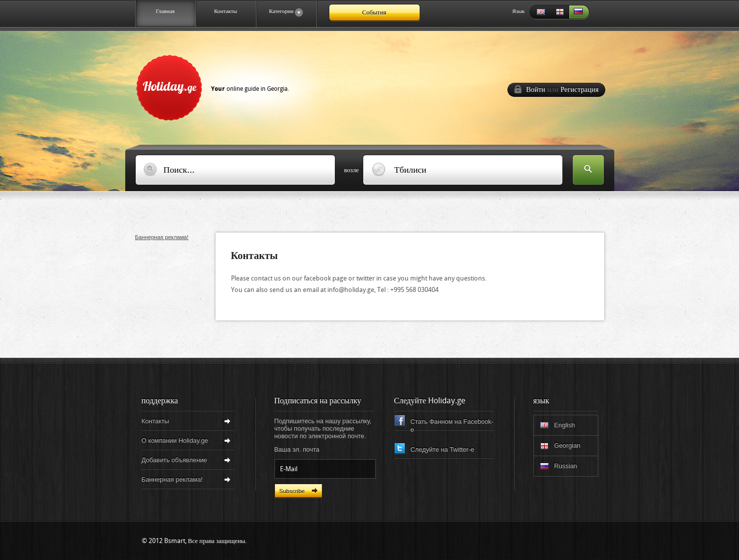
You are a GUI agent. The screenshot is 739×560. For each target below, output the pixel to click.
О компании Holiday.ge (175, 440)
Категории (280, 12)
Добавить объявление (174, 460)
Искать (588, 171)
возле (352, 170)
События (374, 12)
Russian (579, 12)
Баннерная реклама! (162, 237)
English (539, 12)
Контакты (226, 11)
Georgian (559, 12)
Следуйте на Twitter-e (443, 449)
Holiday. (216, 86)
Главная (165, 11)
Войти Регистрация (562, 90)
